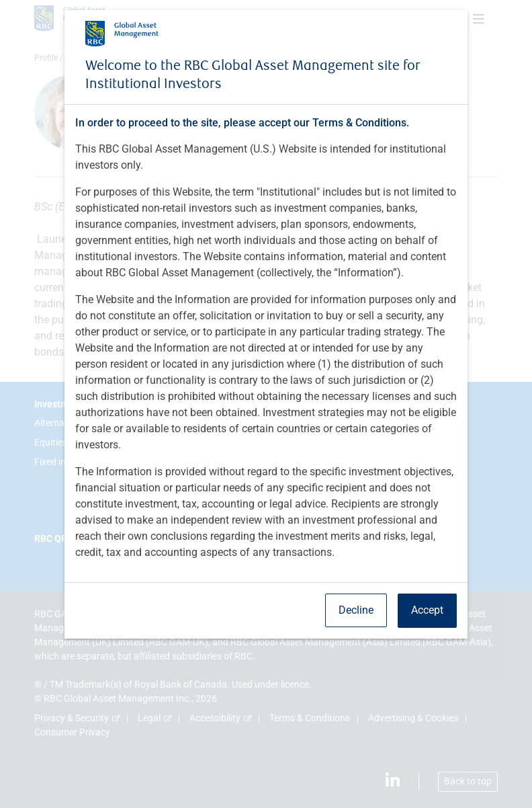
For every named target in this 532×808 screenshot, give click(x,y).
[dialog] (266, 404)
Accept (427, 610)
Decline (356, 610)
